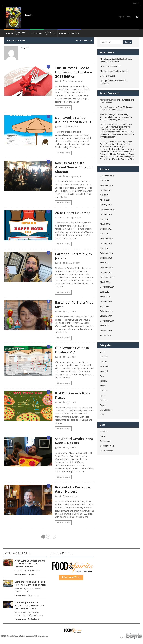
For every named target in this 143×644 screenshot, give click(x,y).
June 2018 (105, 181)
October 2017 (106, 190)
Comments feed (107, 446)
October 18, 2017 (72, 263)
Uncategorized (106, 410)
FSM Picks (37, 33)
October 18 (34, 619)
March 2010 (105, 297)
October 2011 (106, 272)
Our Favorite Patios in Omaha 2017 (72, 350)
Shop (62, 33)
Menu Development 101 (110, 66)
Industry (104, 381)
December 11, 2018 (73, 81)
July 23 (32, 575)
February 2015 (106, 239)
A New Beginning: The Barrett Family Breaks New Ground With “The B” (29, 605)
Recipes (104, 391)
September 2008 (107, 321)
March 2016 (105, 224)
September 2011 (107, 277)
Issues (51, 33)
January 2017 (106, 205)
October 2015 (106, 229)
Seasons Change (108, 76)
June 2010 (105, 292)
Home (9, 33)
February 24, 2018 (72, 176)
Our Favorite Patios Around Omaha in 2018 (73, 120)
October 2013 (106, 258)
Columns (104, 362)
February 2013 (106, 268)
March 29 (33, 595)
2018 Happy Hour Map (73, 213)
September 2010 (107, 287)
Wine (102, 415)
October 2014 (106, 243)
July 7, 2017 (69, 312)
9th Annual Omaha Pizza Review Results (74, 441)
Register (104, 431)
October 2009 (106, 301)
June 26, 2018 (70, 127)
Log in (103, 436)
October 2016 (106, 214)
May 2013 (104, 263)
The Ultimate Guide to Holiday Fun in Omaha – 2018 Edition (74, 72)
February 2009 (106, 311)
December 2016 (107, 210)
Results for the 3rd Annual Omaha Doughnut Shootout (74, 167)
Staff (58, 81)
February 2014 (106, 253)
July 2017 (104, 195)
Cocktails (104, 357)
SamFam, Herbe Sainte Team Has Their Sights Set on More (31, 583)
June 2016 (105, 219)
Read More (63, 108)
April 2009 (105, 306)
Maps (103, 386)
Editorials (104, 366)
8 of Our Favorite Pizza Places (73, 395)
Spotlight (104, 400)
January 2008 (106, 330)
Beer (102, 352)
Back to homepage (84, 40)
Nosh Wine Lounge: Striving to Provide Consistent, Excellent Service (30, 564)
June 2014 (105, 248)
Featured (104, 371)
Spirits (103, 395)
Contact (74, 33)
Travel (103, 405)
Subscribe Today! (71, 577)
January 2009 (106, 316)
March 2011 (105, 282)
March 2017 (105, 200)
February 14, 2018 (72, 218)
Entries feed (105, 441)
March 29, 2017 (71, 496)
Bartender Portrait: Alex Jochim (74, 256)
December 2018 (107, 176)
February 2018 (106, 185)
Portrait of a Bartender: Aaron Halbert (73, 489)
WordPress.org (107, 451)
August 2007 (106, 335)
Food (102, 376)
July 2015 (104, 234)
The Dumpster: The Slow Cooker (114, 71)
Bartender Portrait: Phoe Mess (74, 304)
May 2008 (104, 326)
